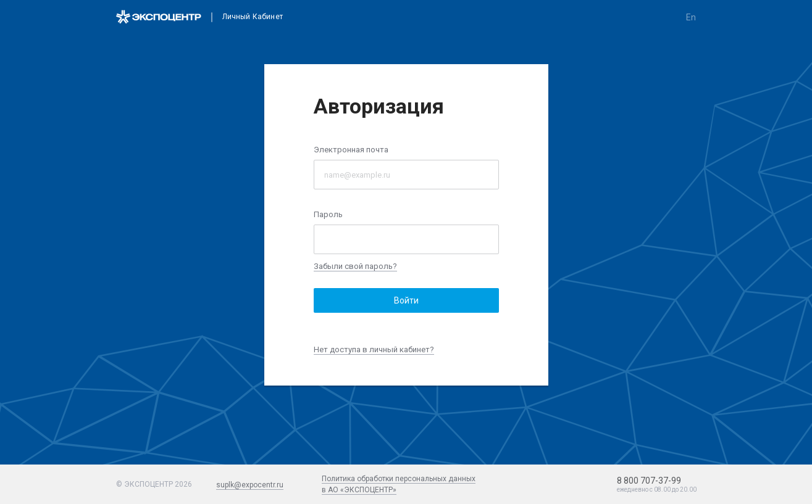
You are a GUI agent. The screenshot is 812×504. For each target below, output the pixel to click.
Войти (406, 300)
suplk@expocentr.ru (250, 485)
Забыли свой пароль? (355, 266)
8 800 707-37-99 (649, 481)
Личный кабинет (253, 17)
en (691, 17)
